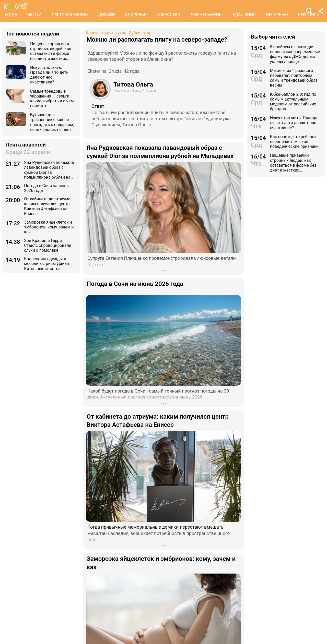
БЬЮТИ (34, 15)
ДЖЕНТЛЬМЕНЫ (206, 15)
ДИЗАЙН (106, 15)
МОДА (11, 15)
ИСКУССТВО (168, 15)
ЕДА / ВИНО (244, 15)
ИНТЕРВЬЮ (277, 15)
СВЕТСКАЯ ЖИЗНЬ (70, 15)
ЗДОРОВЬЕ (136, 15)
